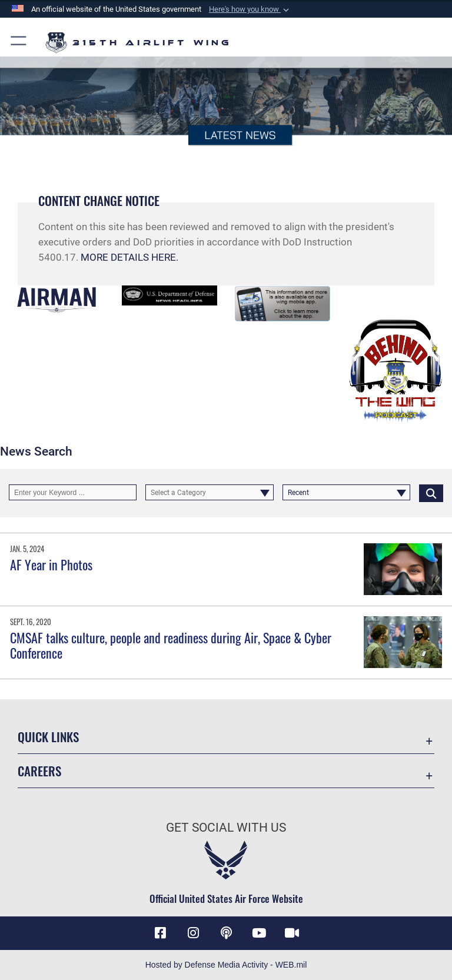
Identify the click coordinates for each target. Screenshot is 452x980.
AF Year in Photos (51, 564)
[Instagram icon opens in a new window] (193, 933)
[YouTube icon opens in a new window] (259, 933)
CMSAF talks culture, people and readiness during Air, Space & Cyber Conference (171, 645)
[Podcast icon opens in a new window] (226, 933)
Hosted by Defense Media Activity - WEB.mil (226, 965)
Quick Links (48, 737)
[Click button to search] (431, 493)
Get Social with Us (226, 828)
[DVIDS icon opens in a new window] (292, 933)
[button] (250, 9)
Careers (39, 771)
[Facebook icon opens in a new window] (160, 933)
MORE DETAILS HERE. (129, 257)
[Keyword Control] (73, 493)
